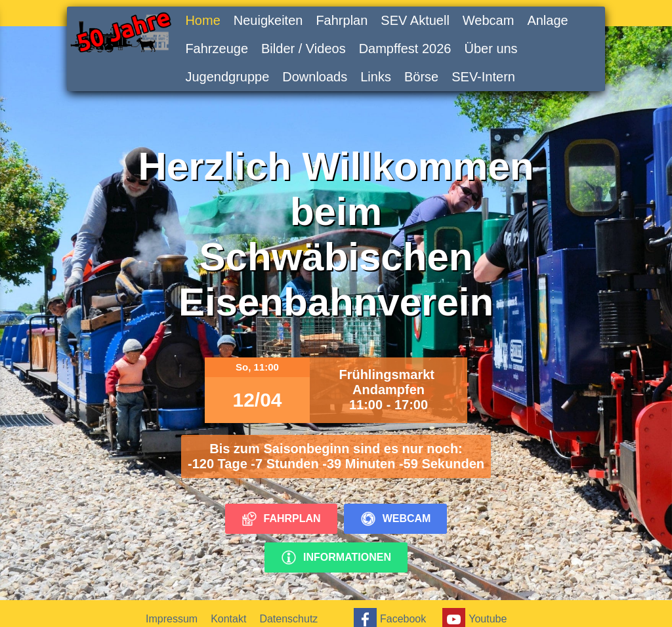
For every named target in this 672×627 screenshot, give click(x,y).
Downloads (315, 77)
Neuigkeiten (268, 20)
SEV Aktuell (415, 20)
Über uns (491, 49)
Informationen (336, 557)
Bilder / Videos (304, 49)
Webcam (489, 20)
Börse (421, 77)
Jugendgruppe (227, 77)
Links (376, 77)
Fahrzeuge (217, 49)
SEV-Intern (483, 77)
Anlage (547, 20)
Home (202, 20)
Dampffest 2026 (405, 49)
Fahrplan (342, 20)
